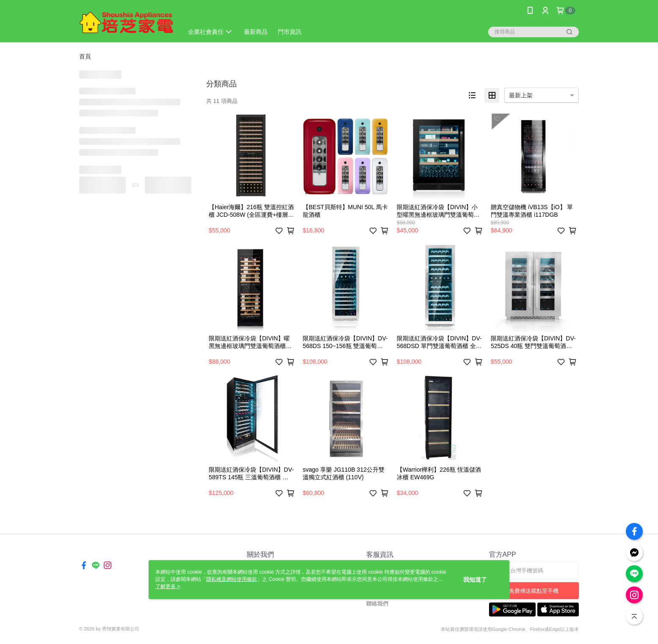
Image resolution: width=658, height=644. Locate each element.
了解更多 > (168, 586)
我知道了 (475, 580)
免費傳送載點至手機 (534, 591)
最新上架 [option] (521, 95)
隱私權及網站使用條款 (232, 579)
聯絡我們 (377, 604)
